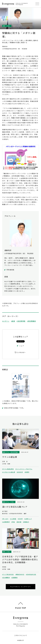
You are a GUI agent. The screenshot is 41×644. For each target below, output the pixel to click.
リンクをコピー (21, 352)
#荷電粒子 (26, 522)
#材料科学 (20, 472)
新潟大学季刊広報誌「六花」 (15, 408)
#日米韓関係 (6, 578)
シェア (22, 346)
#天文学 (20, 519)
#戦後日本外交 (20, 574)
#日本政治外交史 (31, 574)
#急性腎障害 (21, 321)
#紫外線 (19, 522)
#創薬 (13, 321)
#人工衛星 (13, 519)
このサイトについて (20, 635)
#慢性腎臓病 (31, 321)
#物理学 (27, 472)
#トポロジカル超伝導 (9, 472)
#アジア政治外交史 (8, 574)
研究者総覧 (10, 270)
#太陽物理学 (6, 522)
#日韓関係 (14, 578)
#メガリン (6, 321)
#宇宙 (13, 522)
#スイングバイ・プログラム (24, 469)
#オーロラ (5, 519)
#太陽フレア (28, 519)
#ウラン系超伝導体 (8, 469)
